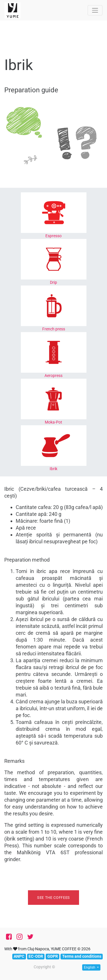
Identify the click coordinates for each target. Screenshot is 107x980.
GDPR (53, 956)
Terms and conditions (82, 956)
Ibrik (53, 469)
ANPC (19, 956)
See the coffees (53, 898)
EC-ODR (36, 956)
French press (54, 329)
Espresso (53, 236)
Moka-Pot (53, 422)
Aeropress (53, 376)
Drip (53, 282)
